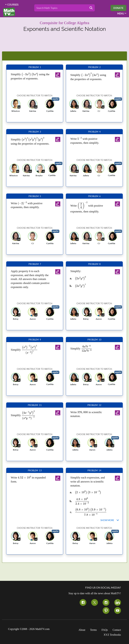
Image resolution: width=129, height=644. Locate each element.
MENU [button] (121, 14)
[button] (16, 107)
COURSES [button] (13, 5)
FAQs (105, 630)
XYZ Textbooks (112, 635)
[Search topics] (61, 8)
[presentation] (30, 75)
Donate (118, 8)
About (82, 630)
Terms (93, 630)
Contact (117, 630)
